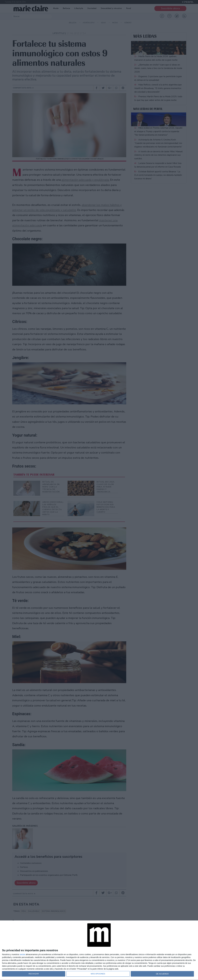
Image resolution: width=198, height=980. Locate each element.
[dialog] (99, 950)
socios (22, 954)
